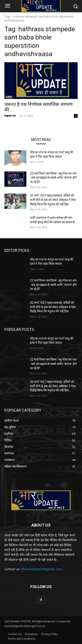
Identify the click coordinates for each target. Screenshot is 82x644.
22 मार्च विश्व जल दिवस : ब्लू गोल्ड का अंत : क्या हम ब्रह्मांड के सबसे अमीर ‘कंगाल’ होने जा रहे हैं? (53, 178)
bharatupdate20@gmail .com (42, 569)
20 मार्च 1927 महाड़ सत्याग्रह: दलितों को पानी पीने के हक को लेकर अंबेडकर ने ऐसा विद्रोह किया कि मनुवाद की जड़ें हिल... (53, 200)
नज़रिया (9, 97)
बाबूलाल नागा (10, 116)
